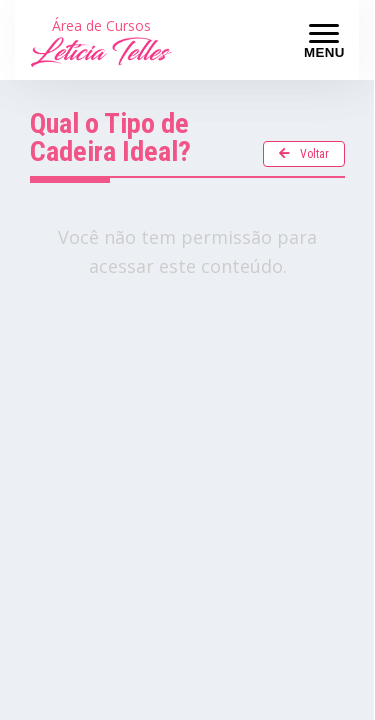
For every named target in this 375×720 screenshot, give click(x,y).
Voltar (304, 154)
